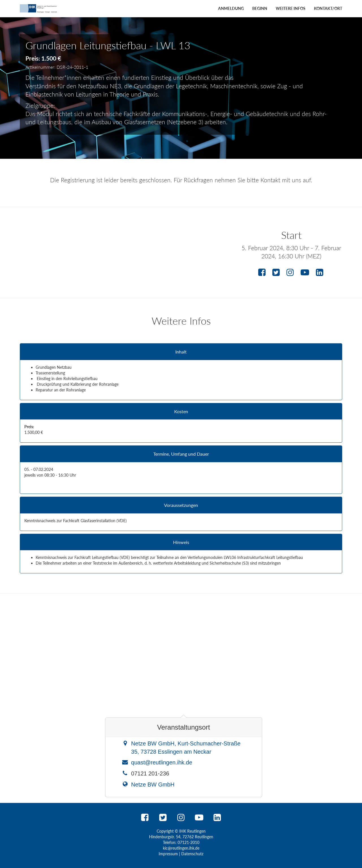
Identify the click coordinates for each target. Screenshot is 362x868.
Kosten (181, 412)
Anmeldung (231, 8)
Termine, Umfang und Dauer (181, 454)
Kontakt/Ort (328, 8)
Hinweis (181, 542)
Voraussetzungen (181, 505)
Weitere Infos (291, 8)
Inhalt (181, 352)
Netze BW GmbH (153, 785)
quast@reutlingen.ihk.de (162, 762)
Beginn (260, 8)
